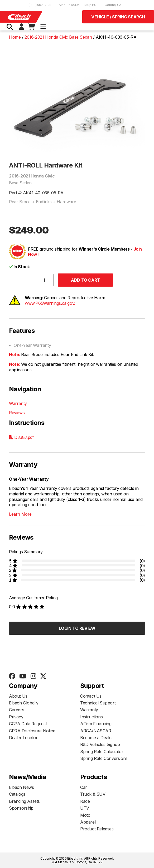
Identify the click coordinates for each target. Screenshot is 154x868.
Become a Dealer (97, 738)
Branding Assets (24, 801)
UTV (85, 808)
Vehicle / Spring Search (118, 17)
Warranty (18, 403)
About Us (18, 696)
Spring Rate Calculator (102, 752)
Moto (85, 815)
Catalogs (17, 794)
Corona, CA (113, 5)
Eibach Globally (24, 703)
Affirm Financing (96, 724)
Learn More (20, 514)
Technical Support (98, 703)
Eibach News (21, 787)
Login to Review (77, 628)
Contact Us (91, 696)
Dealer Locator (23, 738)
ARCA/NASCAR (96, 731)
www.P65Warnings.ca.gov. (50, 303)
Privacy (16, 717)
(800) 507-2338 (40, 5)
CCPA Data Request (28, 724)
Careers (16, 710)
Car (84, 787)
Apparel (88, 822)
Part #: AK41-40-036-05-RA (36, 193)
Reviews (17, 413)
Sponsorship (21, 808)
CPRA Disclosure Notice (32, 731)
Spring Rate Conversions (104, 758)
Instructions (91, 717)
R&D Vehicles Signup (100, 744)
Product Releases (97, 829)
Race (85, 801)
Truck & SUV (93, 794)
